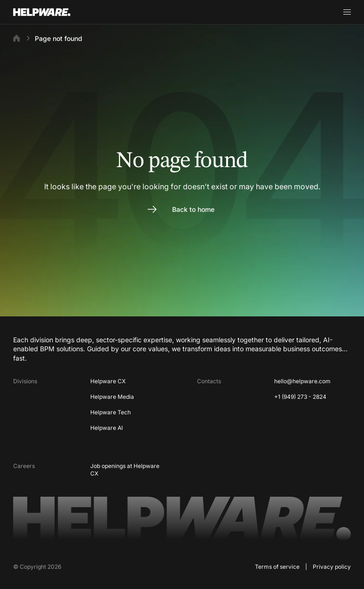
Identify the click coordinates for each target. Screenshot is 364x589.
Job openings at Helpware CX (125, 470)
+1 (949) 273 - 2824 (300, 397)
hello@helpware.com (302, 381)
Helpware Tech (111, 412)
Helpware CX (108, 381)
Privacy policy (332, 567)
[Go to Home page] (54, 12)
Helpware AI (107, 428)
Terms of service (277, 567)
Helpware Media (112, 397)
